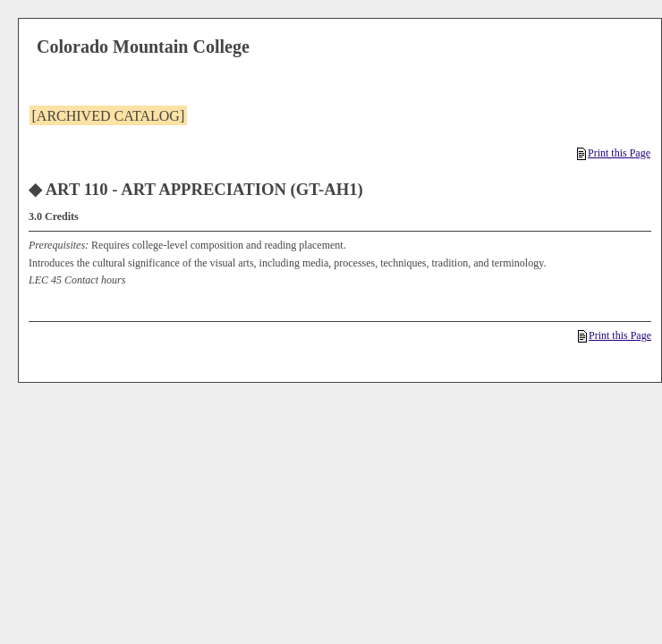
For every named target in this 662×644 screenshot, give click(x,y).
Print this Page (614, 153)
